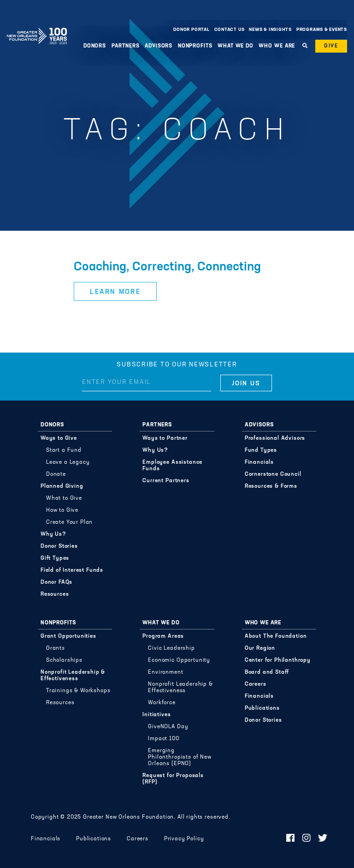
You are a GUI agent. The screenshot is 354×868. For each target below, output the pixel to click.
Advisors (159, 46)
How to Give (62, 510)
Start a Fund (64, 450)
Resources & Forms (271, 486)
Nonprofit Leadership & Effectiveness (73, 676)
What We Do (236, 46)
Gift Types (55, 558)
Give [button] (331, 46)
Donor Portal (191, 30)
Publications (262, 708)
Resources (55, 594)
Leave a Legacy (68, 462)
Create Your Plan (69, 522)
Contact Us (230, 30)
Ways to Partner (165, 438)
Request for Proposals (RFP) (173, 779)
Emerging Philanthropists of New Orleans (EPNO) (180, 757)
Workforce (162, 703)
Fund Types (261, 450)
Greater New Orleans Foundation (37, 27)
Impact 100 (163, 739)
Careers (256, 684)
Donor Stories (59, 546)
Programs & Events (322, 30)
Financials (259, 462)
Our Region (260, 648)
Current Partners (166, 481)
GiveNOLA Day (168, 727)
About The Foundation (276, 636)
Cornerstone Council (273, 474)
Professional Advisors (275, 438)
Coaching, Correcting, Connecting (167, 267)
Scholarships (64, 660)
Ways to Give (59, 438)
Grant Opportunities (68, 636)
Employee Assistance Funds (172, 466)
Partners (126, 46)
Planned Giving (62, 486)
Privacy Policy (184, 839)
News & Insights (270, 30)
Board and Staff (267, 672)
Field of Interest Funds (72, 570)
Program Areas (163, 636)
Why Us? (53, 534)
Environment (165, 672)
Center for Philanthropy (278, 660)
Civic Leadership (171, 648)
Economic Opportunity (179, 660)
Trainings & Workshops (78, 691)
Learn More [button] (115, 292)
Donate (56, 474)
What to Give (64, 498)
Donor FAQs (56, 582)
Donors (95, 46)
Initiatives (156, 715)
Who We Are (277, 46)
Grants (56, 648)
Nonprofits (195, 46)
